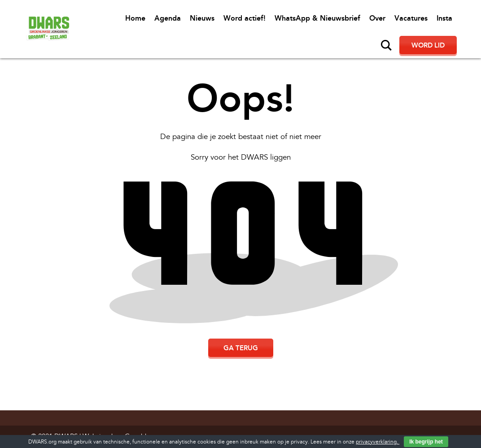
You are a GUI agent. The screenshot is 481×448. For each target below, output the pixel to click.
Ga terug (241, 348)
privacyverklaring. (378, 442)
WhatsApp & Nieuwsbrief (317, 18)
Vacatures (411, 18)
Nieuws (202, 18)
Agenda (168, 18)
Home (135, 18)
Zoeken (386, 45)
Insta (444, 18)
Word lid (428, 45)
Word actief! (245, 18)
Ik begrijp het (426, 442)
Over (377, 18)
